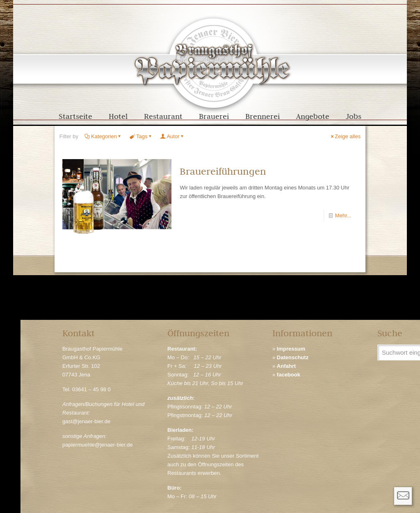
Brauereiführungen (223, 171)
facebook (289, 375)
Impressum (291, 349)
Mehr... (343, 215)
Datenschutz (293, 357)
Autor (172, 136)
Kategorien (103, 136)
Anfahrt (286, 366)
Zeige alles (345, 136)
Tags (141, 136)
